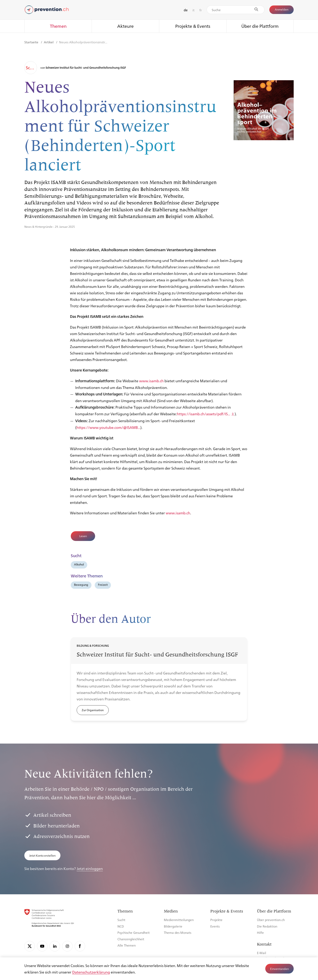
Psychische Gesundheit (134, 932)
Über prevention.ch (271, 920)
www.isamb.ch (151, 385)
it (193, 10)
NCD (121, 926)
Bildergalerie (173, 926)
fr (201, 10)
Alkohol (79, 564)
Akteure (125, 26)
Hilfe (260, 932)
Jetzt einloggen (90, 868)
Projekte (216, 920)
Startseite (32, 42)
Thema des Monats (178, 932)
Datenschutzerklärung (91, 972)
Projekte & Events (193, 26)
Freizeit (103, 585)
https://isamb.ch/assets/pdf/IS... (204, 418)
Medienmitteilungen (179, 920)
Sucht (121, 920)
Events (215, 926)
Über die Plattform (260, 26)
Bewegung (81, 585)
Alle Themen (127, 945)
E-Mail (262, 953)
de (186, 10)
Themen (58, 26)
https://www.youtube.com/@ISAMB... (108, 432)
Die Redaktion (267, 926)
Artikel (49, 42)
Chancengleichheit (131, 939)
